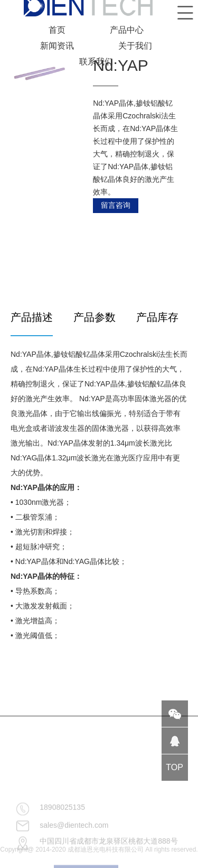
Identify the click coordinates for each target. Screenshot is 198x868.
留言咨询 (116, 205)
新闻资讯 (57, 46)
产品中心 (127, 30)
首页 (57, 30)
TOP (175, 767)
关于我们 (135, 46)
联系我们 (96, 62)
